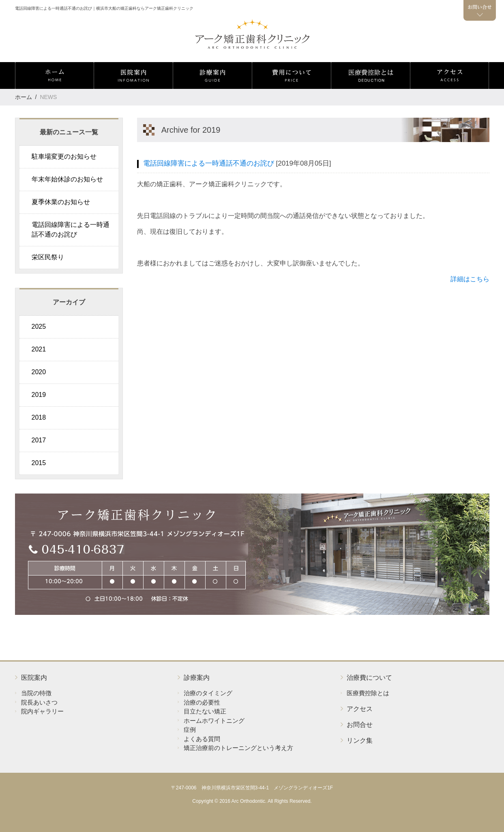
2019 (39, 395)
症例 (190, 730)
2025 (39, 327)
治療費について (369, 678)
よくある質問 (202, 739)
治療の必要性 (202, 702)
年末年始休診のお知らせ (67, 179)
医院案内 (34, 678)
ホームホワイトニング (214, 721)
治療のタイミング (208, 693)
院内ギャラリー (42, 711)
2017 (39, 440)
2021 (39, 349)
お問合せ (360, 725)
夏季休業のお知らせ (61, 202)
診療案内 (197, 678)
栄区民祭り (48, 257)
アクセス (360, 709)
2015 (39, 463)
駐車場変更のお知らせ (64, 156)
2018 (39, 417)
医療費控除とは (368, 693)
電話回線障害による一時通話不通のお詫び (71, 230)
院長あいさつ (39, 702)
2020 (39, 372)
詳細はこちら (470, 279)
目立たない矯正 (205, 711)
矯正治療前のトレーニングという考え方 (238, 748)
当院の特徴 (36, 693)
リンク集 (360, 740)
